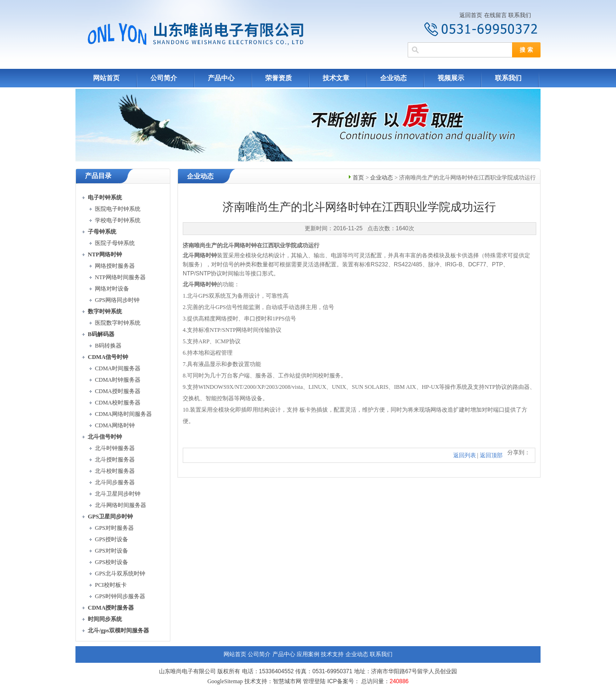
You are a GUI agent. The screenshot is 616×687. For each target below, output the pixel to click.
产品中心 (221, 78)
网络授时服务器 (115, 266)
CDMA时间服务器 (118, 368)
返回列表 (465, 455)
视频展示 (451, 78)
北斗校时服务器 (115, 471)
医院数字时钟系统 (118, 323)
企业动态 (393, 78)
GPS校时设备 (112, 562)
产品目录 (98, 176)
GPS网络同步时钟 (117, 300)
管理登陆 (314, 681)
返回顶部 (491, 455)
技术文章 (336, 78)
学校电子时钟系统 (118, 220)
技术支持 (332, 654)
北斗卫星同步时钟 (118, 494)
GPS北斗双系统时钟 (120, 574)
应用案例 (308, 654)
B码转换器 (108, 346)
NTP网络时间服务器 (120, 277)
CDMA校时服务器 (118, 403)
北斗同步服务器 (115, 482)
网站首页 (106, 78)
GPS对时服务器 (114, 528)
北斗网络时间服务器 (121, 505)
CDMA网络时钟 (115, 425)
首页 (358, 178)
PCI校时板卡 (111, 585)
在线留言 (495, 15)
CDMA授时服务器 (118, 391)
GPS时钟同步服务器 (120, 596)
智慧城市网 (287, 681)
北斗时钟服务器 (115, 448)
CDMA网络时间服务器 (123, 414)
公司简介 (164, 78)
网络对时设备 (112, 289)
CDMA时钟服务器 (118, 380)
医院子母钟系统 (115, 243)
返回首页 (471, 15)
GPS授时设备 (112, 539)
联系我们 (520, 15)
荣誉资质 (279, 78)
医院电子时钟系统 (118, 209)
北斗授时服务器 (115, 460)
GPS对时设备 (112, 551)
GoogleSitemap (225, 681)
